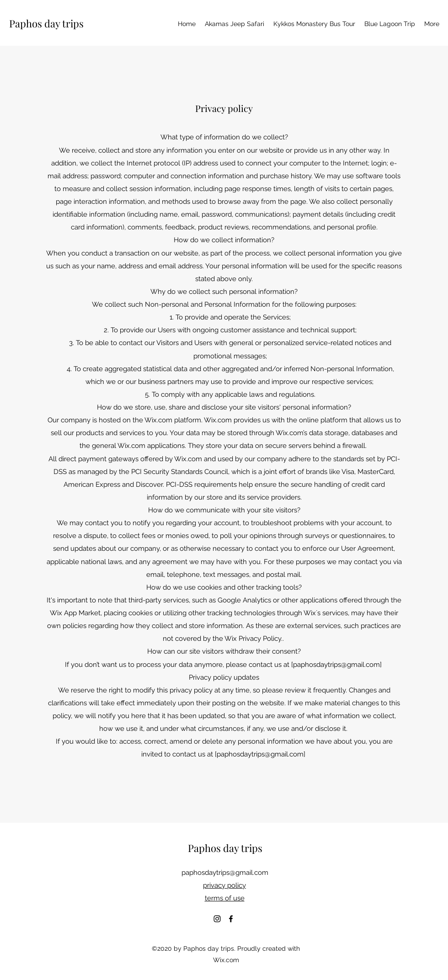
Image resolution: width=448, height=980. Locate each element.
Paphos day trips (46, 23)
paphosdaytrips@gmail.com (336, 665)
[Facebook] (231, 919)
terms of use (225, 898)
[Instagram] (217, 919)
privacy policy (224, 885)
